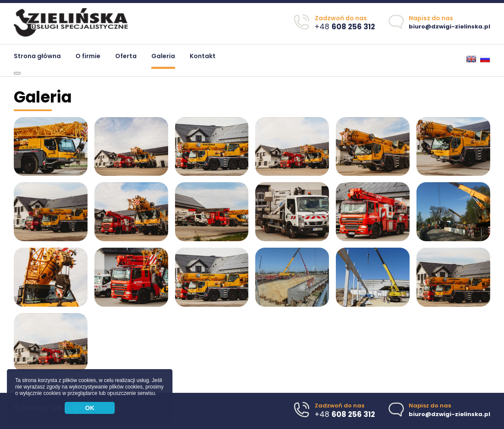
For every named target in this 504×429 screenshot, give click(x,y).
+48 (345, 27)
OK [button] (90, 408)
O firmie (88, 56)
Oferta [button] (126, 56)
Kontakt (203, 56)
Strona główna (37, 56)
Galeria (163, 56)
